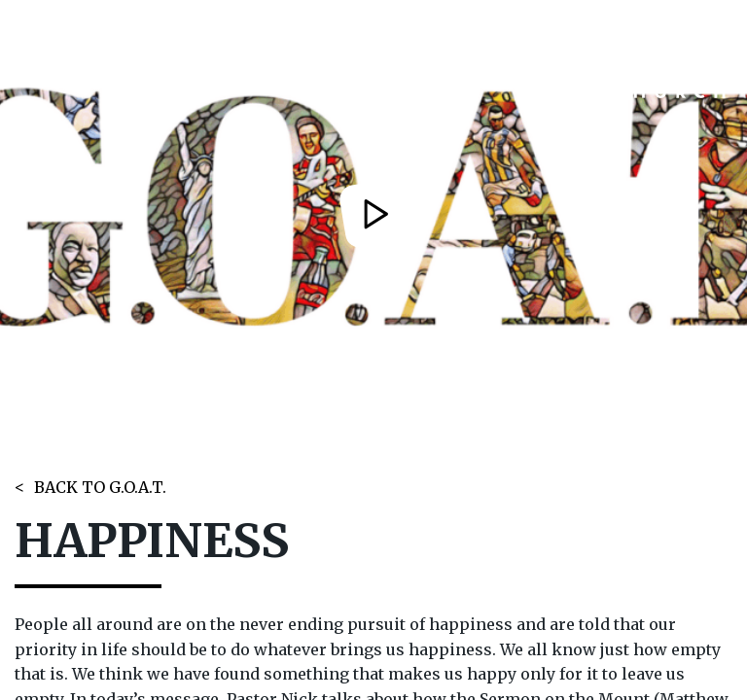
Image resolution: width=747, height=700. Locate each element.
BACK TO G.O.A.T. (100, 487)
